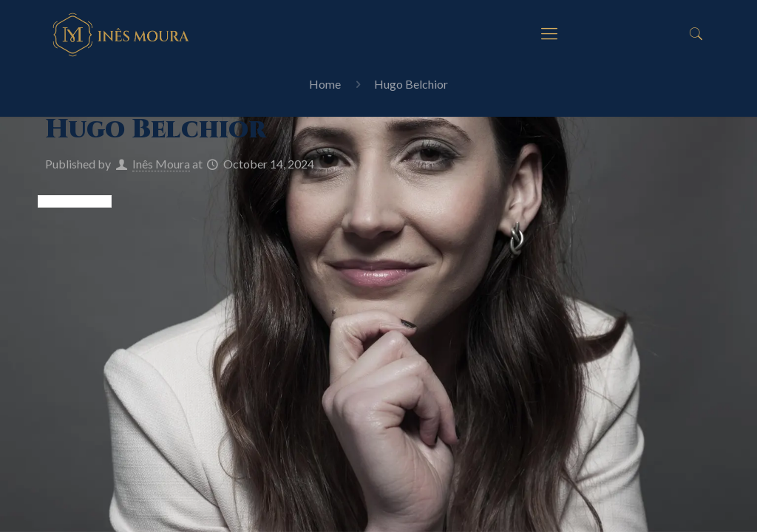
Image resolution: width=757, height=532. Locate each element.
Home (325, 84)
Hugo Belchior (411, 84)
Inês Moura (161, 164)
